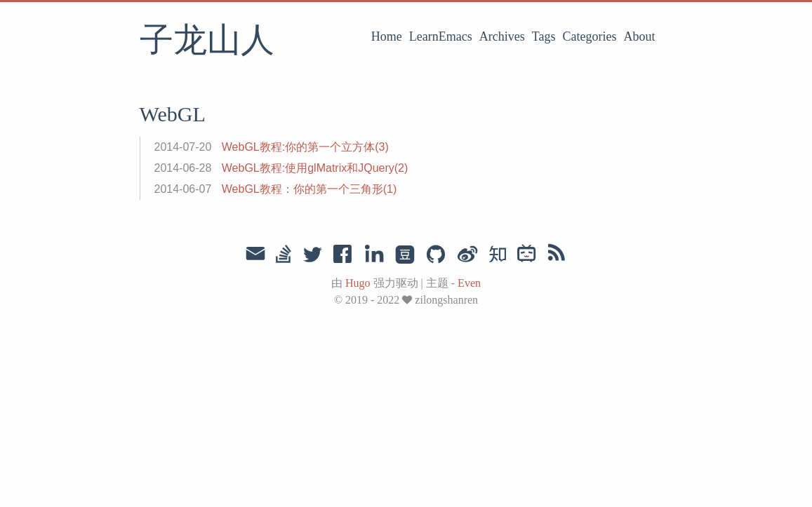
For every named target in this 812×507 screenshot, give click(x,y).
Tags (544, 36)
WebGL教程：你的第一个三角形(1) (310, 189)
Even (469, 283)
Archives (502, 36)
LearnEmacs (441, 36)
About (640, 36)
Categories (590, 36)
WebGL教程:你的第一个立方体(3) (305, 147)
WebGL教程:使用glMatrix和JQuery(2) (315, 168)
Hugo (358, 283)
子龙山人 (207, 41)
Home (387, 36)
